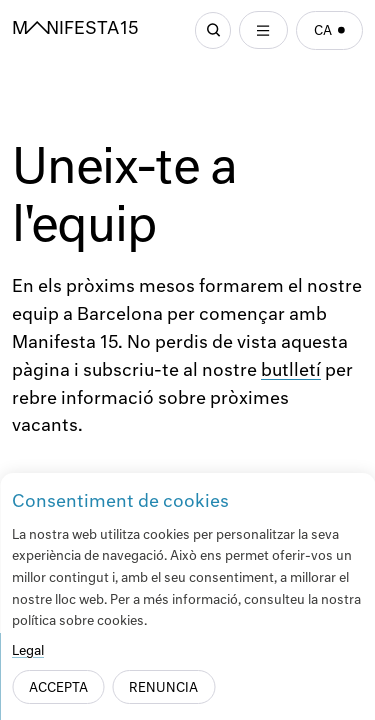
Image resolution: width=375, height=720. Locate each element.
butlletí (291, 371)
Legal (28, 651)
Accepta (58, 688)
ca (330, 31)
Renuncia (163, 688)
